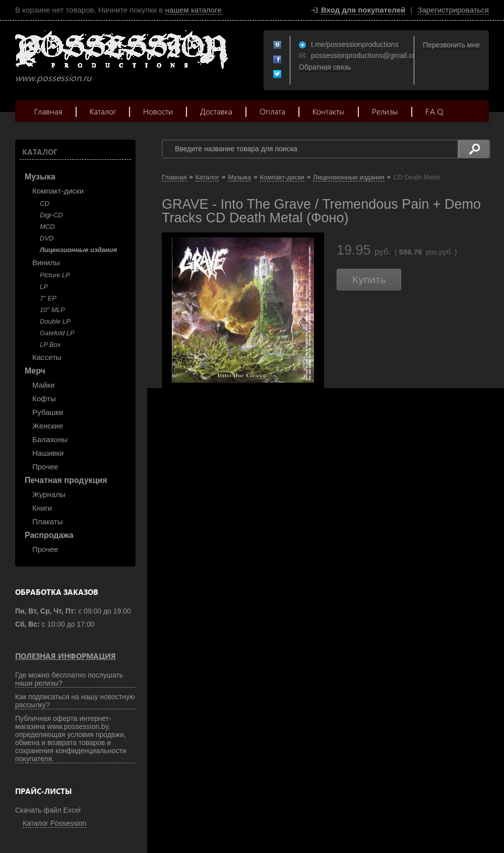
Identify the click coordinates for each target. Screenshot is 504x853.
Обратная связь (325, 67)
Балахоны (50, 439)
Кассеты (47, 357)
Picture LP (55, 275)
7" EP (48, 298)
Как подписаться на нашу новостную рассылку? (75, 701)
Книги (42, 508)
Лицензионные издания (78, 250)
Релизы (385, 111)
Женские (48, 426)
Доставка (216, 111)
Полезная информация (66, 656)
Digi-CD (51, 215)
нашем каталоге (193, 10)
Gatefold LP (57, 333)
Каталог (103, 111)
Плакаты (47, 522)
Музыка (40, 177)
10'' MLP (52, 310)
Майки (43, 385)
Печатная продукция (66, 480)
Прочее (45, 467)
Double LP (55, 321)
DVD (47, 238)
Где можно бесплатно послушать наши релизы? (69, 679)
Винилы (46, 262)
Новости (158, 111)
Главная (48, 111)
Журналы (49, 494)
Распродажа (49, 535)
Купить (369, 280)
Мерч (35, 371)
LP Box (50, 345)
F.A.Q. (435, 111)
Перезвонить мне (451, 45)
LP (44, 287)
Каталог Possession (54, 823)
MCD (47, 227)
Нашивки (48, 453)
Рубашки (48, 412)
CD (45, 203)
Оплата (272, 111)
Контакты (329, 111)
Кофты (44, 399)
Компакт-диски (58, 191)
